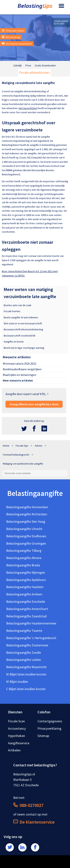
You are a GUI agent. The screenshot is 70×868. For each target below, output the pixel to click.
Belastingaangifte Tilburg (24, 551)
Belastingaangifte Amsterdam (27, 507)
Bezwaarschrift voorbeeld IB (20, 336)
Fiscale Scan (16, 721)
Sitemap (43, 736)
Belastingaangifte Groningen (26, 543)
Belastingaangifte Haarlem (25, 587)
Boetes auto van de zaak (18, 305)
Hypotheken (17, 736)
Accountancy (17, 728)
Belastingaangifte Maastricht (26, 667)
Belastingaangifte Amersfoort (27, 609)
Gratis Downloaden (45, 65)
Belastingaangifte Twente (24, 631)
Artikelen (14, 750)
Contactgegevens (50, 721)
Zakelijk (18, 65)
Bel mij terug (11, 37)
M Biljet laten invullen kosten (26, 674)
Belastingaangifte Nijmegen (26, 572)
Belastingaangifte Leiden (24, 660)
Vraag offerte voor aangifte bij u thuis (34, 404)
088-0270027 (28, 805)
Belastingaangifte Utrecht (24, 529)
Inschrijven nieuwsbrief (17, 44)
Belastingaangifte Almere (24, 558)
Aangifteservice (19, 743)
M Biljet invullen (17, 682)
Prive (28, 65)
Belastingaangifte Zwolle (24, 652)
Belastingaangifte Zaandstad (26, 616)
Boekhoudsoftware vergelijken (22, 369)
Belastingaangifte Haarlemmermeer (31, 623)
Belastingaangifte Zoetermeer (27, 645)
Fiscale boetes (12, 311)
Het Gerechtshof (28, 108)
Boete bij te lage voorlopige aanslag (24, 348)
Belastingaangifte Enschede (26, 602)
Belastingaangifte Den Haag (26, 521)
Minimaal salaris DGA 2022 (20, 364)
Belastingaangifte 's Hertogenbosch (31, 638)
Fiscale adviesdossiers (35, 72)
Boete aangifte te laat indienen (21, 317)
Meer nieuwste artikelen (18, 380)
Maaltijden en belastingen (20, 375)
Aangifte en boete (14, 342)
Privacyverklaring (49, 728)
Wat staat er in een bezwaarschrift (23, 323)
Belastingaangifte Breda (23, 565)
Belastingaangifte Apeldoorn (26, 580)
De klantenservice (34, 822)
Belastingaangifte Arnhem (24, 594)
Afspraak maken (13, 31)
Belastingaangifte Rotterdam (27, 514)
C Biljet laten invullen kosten (26, 689)
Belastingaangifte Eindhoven (26, 536)
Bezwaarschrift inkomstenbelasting (23, 329)
